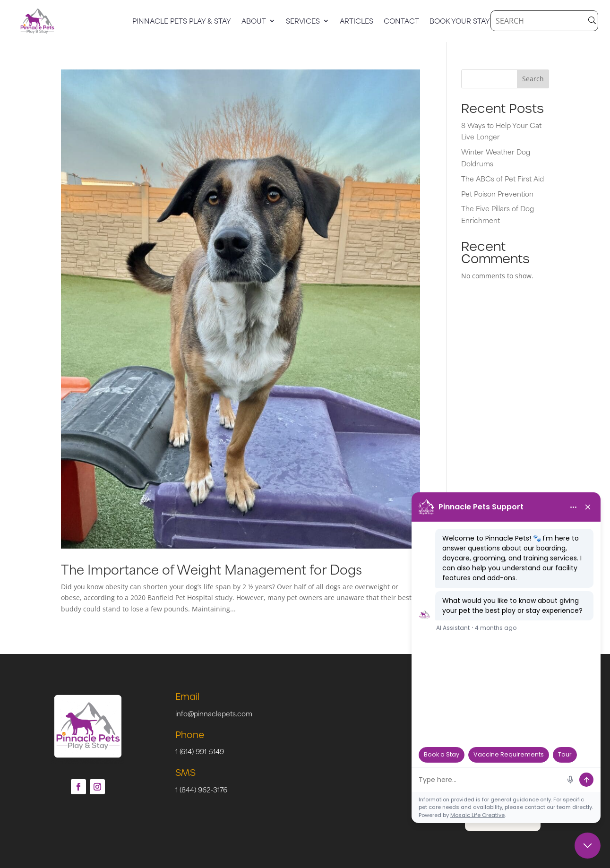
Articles (357, 22)
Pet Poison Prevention (497, 193)
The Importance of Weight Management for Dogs (211, 569)
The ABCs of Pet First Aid (503, 178)
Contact (401, 22)
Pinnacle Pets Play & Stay (182, 22)
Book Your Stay (460, 22)
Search (533, 79)
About (254, 22)
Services (303, 22)
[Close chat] (588, 846)
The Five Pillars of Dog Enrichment (498, 214)
